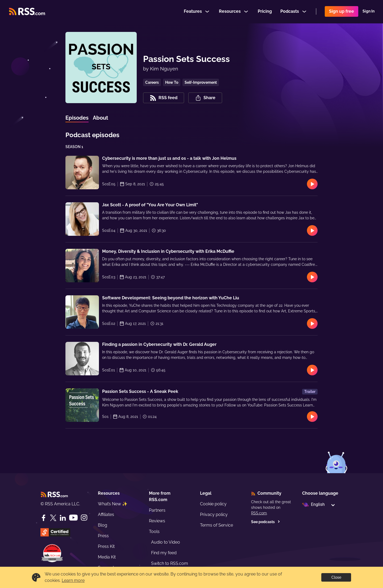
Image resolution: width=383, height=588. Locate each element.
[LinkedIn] (63, 518)
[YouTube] (73, 518)
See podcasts (266, 522)
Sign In (369, 12)
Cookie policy (213, 504)
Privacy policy (214, 514)
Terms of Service (217, 525)
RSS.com (259, 513)
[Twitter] (53, 518)
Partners (157, 510)
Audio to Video (166, 542)
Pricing (265, 12)
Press (103, 536)
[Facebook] (44, 518)
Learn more (73, 580)
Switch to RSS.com (170, 563)
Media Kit (107, 557)
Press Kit (106, 546)
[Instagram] (84, 518)
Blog (103, 525)
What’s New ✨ (113, 504)
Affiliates (106, 514)
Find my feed (164, 553)
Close (336, 577)
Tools (154, 532)
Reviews (157, 521)
